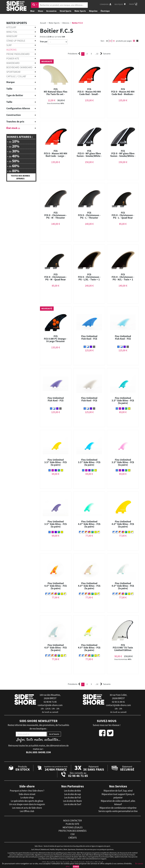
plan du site (72, 824)
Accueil (43, 23)
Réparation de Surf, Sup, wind (118, 791)
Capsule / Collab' (16, 76)
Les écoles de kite (72, 791)
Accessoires (51, 11)
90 (114, 41)
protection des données (72, 831)
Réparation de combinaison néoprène (118, 808)
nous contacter (72, 821)
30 (107, 41)
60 (110, 41)
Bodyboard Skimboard (19, 67)
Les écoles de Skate (72, 801)
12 (97, 54)
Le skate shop (27, 798)
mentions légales (73, 827)
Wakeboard (13, 63)
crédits (72, 838)
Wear (32, 11)
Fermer (76, 867)
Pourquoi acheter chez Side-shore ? (27, 791)
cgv (73, 834)
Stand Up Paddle (16, 41)
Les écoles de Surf (72, 804)
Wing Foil (12, 32)
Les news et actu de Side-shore (27, 808)
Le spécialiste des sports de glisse (27, 801)
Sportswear (13, 72)
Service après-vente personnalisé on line (118, 811)
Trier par (44, 42)
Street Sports (65, 11)
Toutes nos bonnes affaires (20, 177)
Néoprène (93, 11)
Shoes (40, 11)
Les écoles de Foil (72, 798)
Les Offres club (27, 811)
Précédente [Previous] (74, 54)
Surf (9, 45)
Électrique (105, 11)
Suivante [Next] (105, 54)
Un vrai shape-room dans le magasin (27, 804)
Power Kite (13, 58)
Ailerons (11, 50)
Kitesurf (11, 27)
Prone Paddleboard (18, 54)
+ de (13, 141)
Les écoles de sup (72, 794)
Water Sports (80, 11)
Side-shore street (27, 794)
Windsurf (12, 36)
